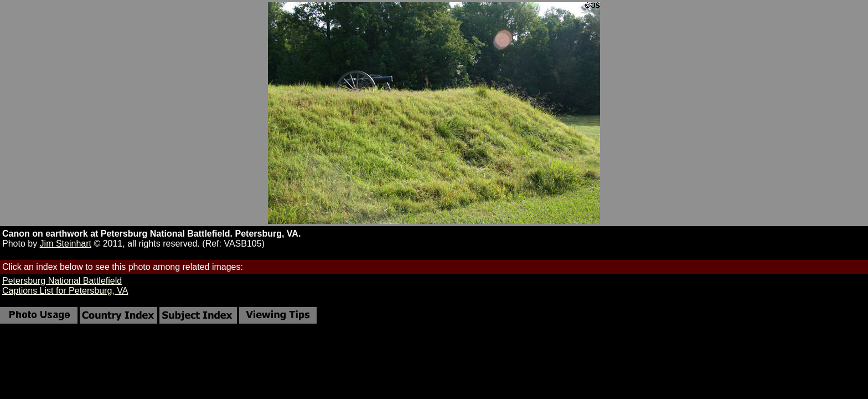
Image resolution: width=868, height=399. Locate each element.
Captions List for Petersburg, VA (65, 291)
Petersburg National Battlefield (62, 281)
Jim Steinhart (66, 244)
